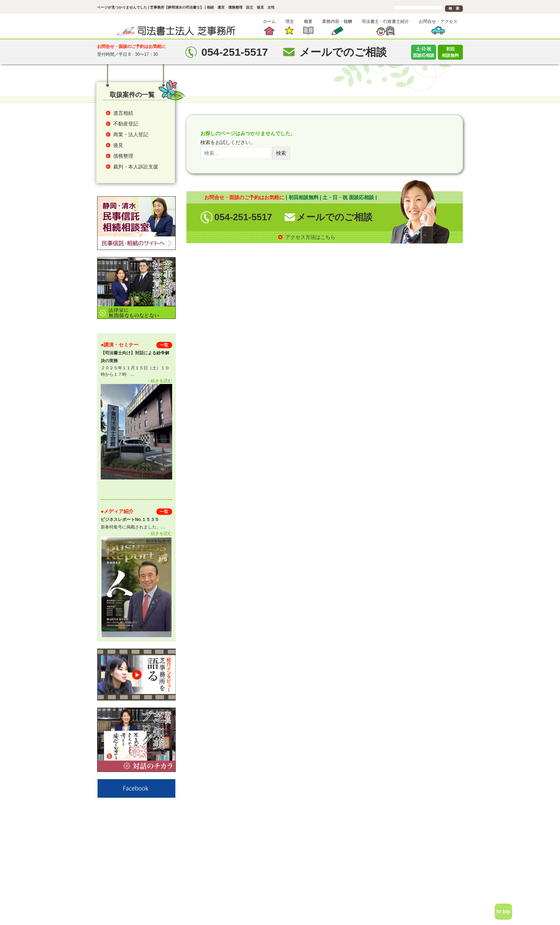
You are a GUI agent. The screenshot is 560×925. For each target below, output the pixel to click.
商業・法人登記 (131, 134)
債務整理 (123, 156)
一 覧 (164, 345)
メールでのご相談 (334, 217)
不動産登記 (126, 124)
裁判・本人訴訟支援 (136, 167)
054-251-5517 (243, 217)
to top (503, 911)
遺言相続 (123, 113)
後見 (118, 145)
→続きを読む (159, 381)
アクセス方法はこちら (310, 237)
